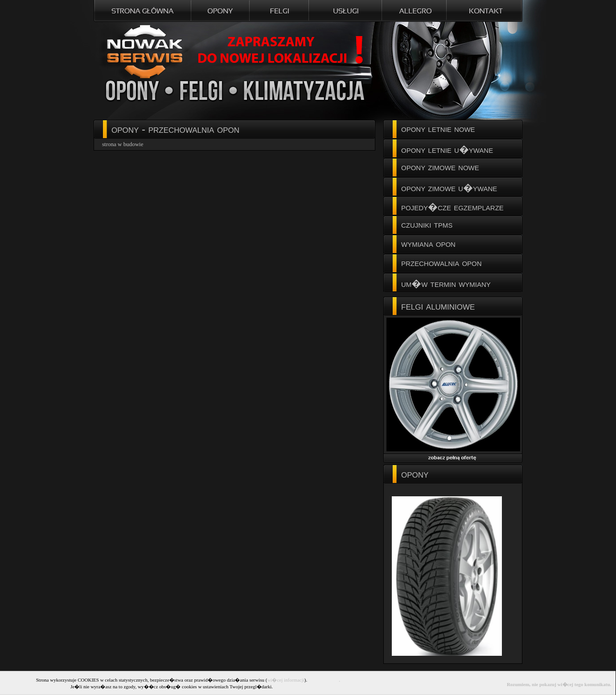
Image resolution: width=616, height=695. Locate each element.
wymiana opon (428, 243)
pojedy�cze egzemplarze (452, 207)
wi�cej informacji (285, 680)
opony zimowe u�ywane (449, 188)
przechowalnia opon (441, 263)
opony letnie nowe (438, 129)
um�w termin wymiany (446, 284)
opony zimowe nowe (440, 167)
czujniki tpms (427, 224)
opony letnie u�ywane (447, 149)
